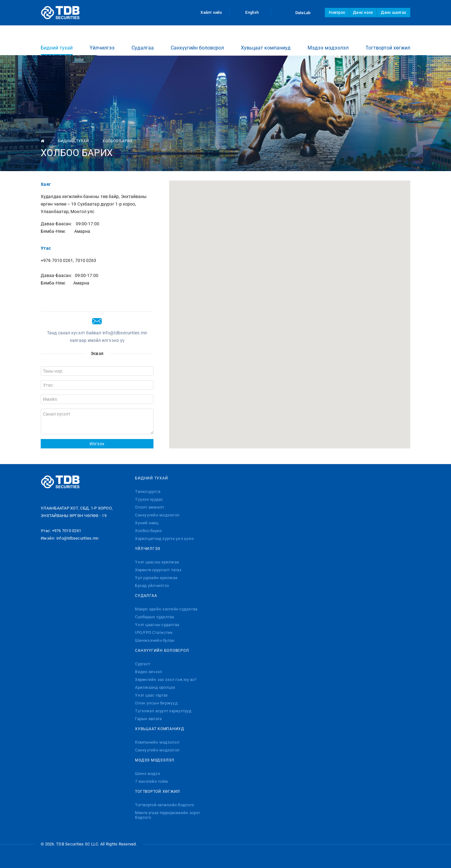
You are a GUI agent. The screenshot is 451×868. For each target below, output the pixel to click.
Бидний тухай (57, 44)
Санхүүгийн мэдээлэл (157, 515)
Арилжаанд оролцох (155, 687)
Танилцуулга (148, 492)
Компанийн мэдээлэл (157, 742)
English (250, 12)
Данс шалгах (394, 12)
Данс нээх (363, 12)
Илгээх (97, 444)
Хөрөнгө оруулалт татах (158, 570)
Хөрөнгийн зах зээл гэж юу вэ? (166, 680)
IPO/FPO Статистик (154, 633)
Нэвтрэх (337, 12)
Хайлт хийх (207, 12)
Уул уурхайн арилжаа (156, 578)
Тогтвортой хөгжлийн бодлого (164, 805)
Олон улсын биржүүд (156, 703)
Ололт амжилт (150, 507)
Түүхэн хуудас (149, 499)
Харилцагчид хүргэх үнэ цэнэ (164, 539)
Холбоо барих (148, 531)
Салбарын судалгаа (154, 617)
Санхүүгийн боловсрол (197, 42)
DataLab (297, 13)
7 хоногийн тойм (151, 781)
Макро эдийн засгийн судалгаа (166, 609)
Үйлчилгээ (102, 42)
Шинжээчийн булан (155, 640)
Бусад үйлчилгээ (152, 586)
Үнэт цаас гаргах (151, 695)
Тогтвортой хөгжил (388, 42)
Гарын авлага (148, 719)
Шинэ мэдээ (148, 774)
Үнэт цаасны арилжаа (157, 562)
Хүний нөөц (147, 523)
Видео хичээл (149, 672)
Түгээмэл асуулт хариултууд (163, 711)
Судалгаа (143, 42)
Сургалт (143, 664)
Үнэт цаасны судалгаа (157, 625)
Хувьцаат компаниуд (266, 42)
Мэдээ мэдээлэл (328, 42)
